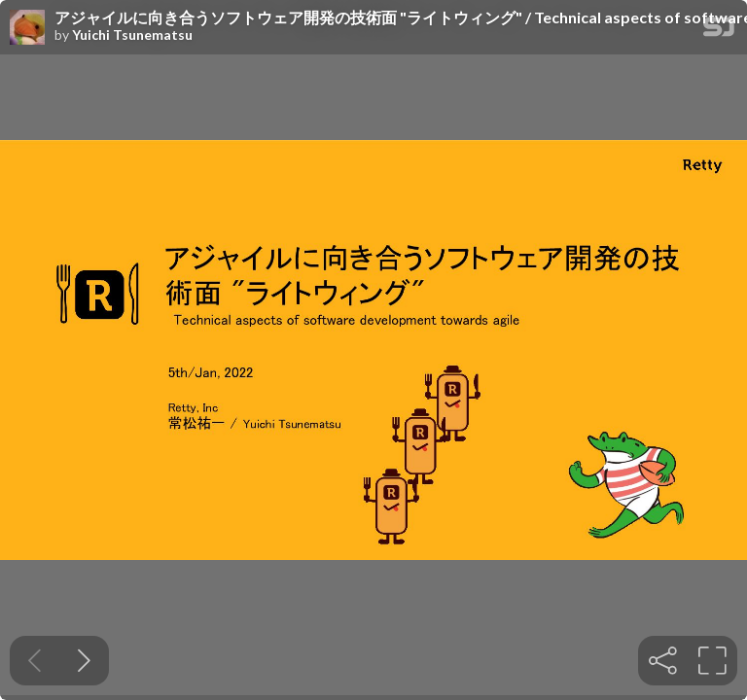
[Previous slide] (35, 661)
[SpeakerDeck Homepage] (719, 31)
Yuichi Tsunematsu (132, 35)
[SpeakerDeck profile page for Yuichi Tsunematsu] (27, 28)
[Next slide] (84, 661)
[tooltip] (663, 661)
